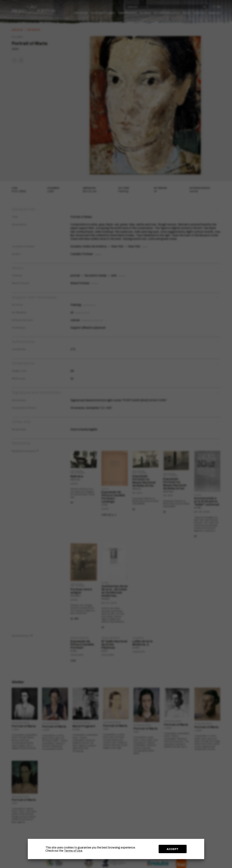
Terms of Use (73, 851)
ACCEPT (173, 849)
